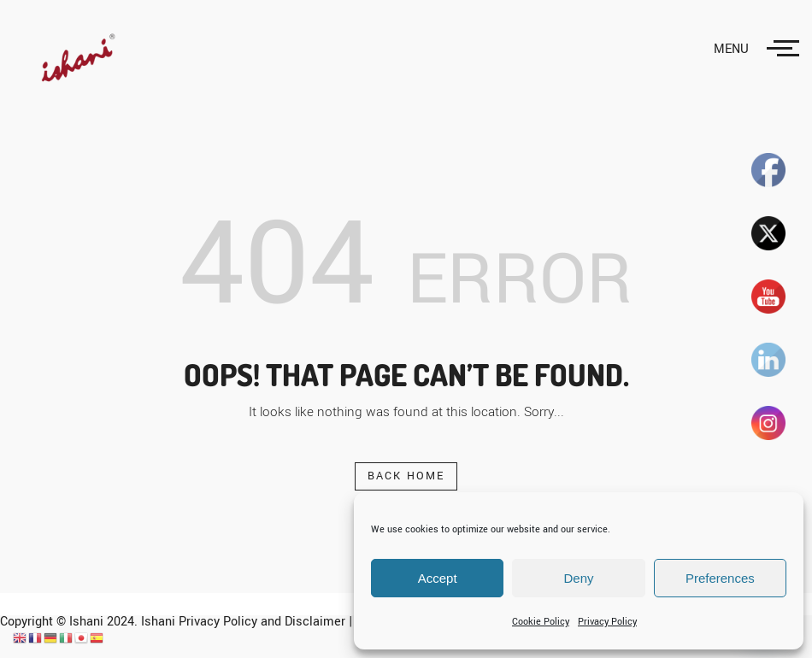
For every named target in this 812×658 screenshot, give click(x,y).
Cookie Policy (541, 622)
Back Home (406, 476)
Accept (438, 578)
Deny (578, 578)
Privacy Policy (607, 622)
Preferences (720, 578)
